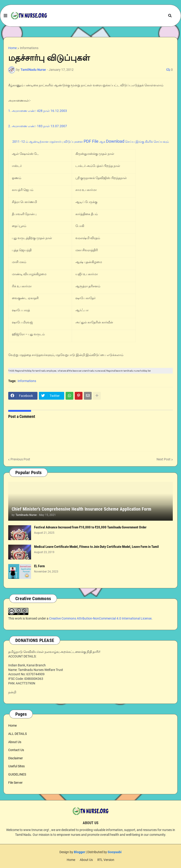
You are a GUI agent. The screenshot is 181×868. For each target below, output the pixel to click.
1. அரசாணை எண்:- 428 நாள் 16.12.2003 (38, 111)
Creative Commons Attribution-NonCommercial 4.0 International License (100, 618)
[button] (5, 16)
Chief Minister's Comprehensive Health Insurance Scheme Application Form (81, 509)
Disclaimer (16, 758)
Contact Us (16, 750)
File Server (15, 783)
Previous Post (20, 459)
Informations (29, 48)
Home (12, 48)
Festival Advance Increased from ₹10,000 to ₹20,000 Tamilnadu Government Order (90, 527)
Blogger (80, 852)
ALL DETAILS (17, 734)
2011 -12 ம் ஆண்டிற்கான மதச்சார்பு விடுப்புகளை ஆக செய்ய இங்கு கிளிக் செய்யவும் (91, 142)
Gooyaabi (115, 852)
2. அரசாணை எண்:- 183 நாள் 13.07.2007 (38, 126)
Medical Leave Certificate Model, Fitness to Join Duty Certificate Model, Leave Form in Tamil (96, 547)
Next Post (164, 459)
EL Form (39, 566)
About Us (15, 742)
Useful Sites (16, 766)
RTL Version (106, 860)
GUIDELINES (17, 774)
